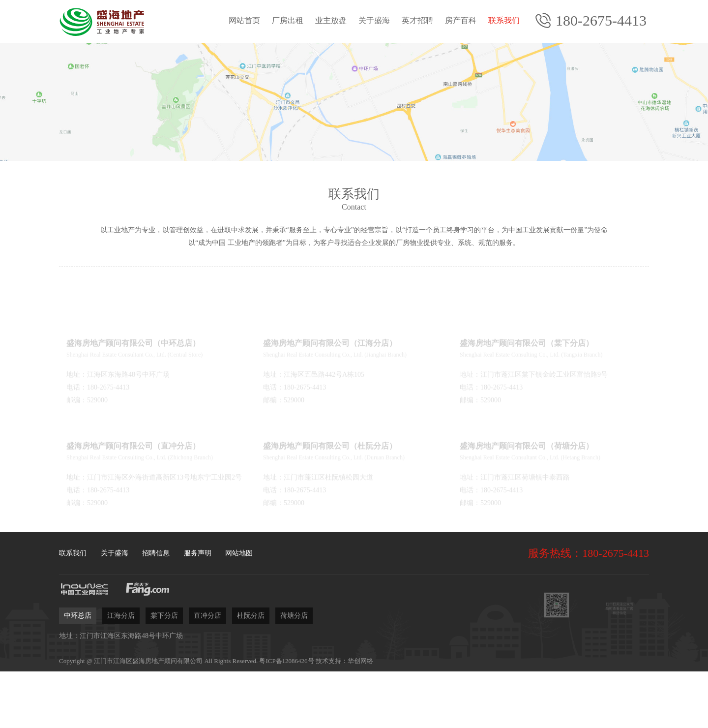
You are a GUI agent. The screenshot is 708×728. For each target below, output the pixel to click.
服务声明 (198, 553)
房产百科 (461, 20)
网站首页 (244, 20)
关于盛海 (374, 20)
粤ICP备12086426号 (286, 661)
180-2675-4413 (601, 20)
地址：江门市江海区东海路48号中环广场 (121, 636)
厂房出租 (288, 20)
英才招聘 (417, 20)
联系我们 (504, 20)
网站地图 (239, 553)
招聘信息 (156, 553)
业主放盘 (331, 20)
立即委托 (465, 693)
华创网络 (360, 661)
